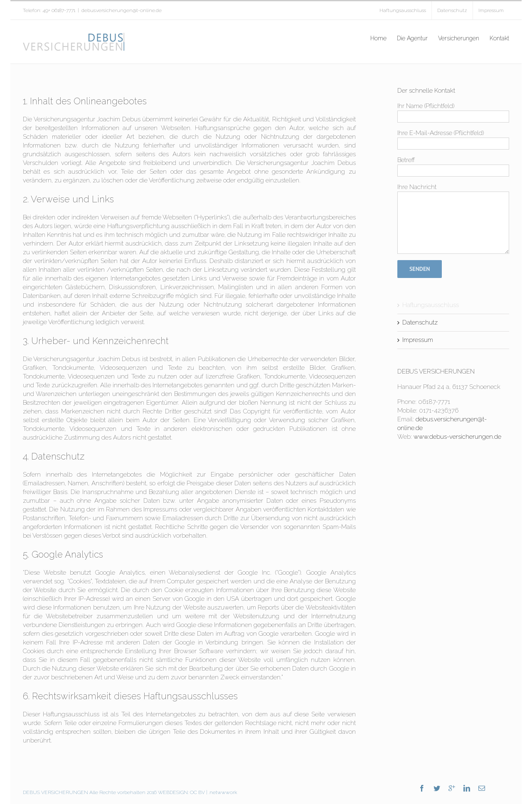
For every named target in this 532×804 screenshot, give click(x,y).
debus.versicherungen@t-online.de (122, 10)
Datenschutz (420, 322)
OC (193, 792)
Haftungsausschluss (431, 305)
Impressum (418, 340)
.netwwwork (223, 792)
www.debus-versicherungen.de (457, 437)
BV (202, 792)
